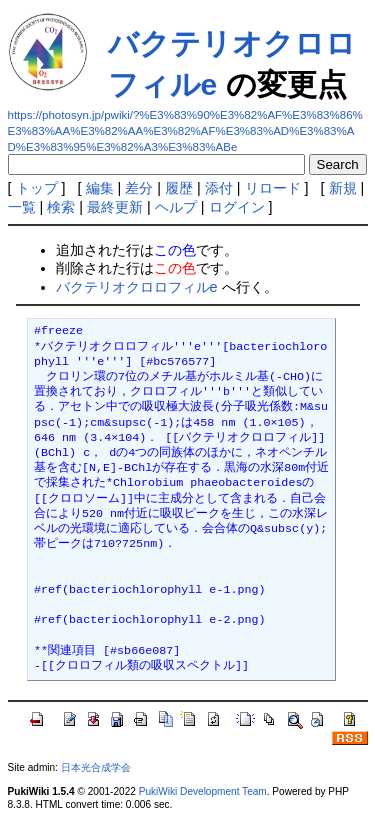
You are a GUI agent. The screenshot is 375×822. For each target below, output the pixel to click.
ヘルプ (176, 207)
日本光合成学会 (96, 767)
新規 (343, 188)
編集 (100, 188)
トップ (37, 188)
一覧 (22, 207)
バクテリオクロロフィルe (137, 287)
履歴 (179, 188)
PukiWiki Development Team (203, 791)
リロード (273, 188)
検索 (61, 207)
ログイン (237, 207)
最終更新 (115, 207)
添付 (219, 188)
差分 (139, 188)
